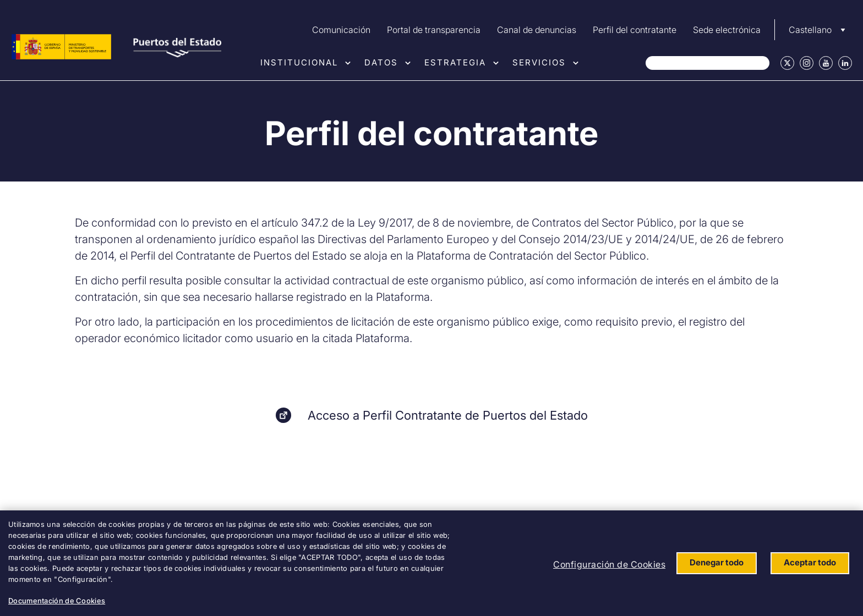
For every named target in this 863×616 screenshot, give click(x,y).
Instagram (807, 63)
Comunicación (341, 30)
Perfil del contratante (635, 30)
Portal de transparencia (434, 30)
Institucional (299, 62)
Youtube (826, 63)
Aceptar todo (810, 562)
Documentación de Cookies (57, 601)
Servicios (539, 62)
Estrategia (455, 62)
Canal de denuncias (537, 30)
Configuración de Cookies (609, 564)
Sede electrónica (727, 30)
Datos (381, 62)
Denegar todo (717, 562)
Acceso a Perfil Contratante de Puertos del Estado (448, 415)
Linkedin (845, 63)
